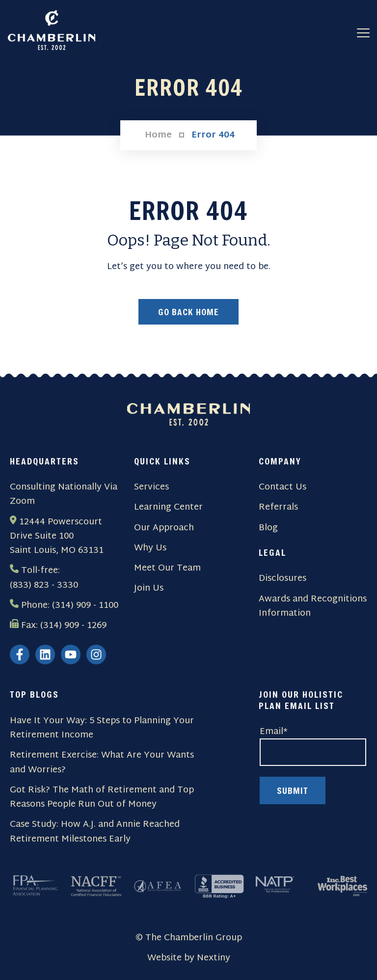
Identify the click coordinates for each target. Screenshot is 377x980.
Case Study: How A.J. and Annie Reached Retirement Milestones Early (95, 832)
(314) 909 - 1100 (85, 606)
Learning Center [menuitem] (168, 507)
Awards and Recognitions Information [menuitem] (313, 607)
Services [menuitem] (151, 487)
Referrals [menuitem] (278, 507)
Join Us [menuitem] (149, 588)
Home (158, 136)
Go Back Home (188, 312)
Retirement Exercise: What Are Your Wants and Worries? (102, 763)
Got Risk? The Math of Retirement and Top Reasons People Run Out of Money (102, 798)
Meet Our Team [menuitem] (167, 568)
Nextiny (214, 958)
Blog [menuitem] (268, 528)
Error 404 (213, 136)
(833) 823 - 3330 (44, 585)
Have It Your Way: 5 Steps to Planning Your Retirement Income (102, 728)
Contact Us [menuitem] (283, 487)
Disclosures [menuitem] (283, 579)
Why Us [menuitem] (150, 548)
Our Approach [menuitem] (164, 528)
